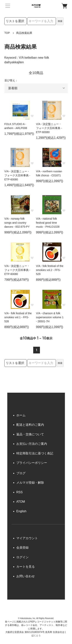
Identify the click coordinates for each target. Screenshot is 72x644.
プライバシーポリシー (32, 463)
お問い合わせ (26, 576)
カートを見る (26, 567)
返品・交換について (30, 434)
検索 (60, 21)
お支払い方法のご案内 (32, 444)
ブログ (21, 473)
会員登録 (22, 548)
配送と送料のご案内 (30, 425)
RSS (19, 492)
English (21, 511)
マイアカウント (27, 538)
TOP (7, 33)
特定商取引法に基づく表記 (35, 453)
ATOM (21, 502)
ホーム (21, 415)
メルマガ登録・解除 (30, 483)
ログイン (22, 557)
